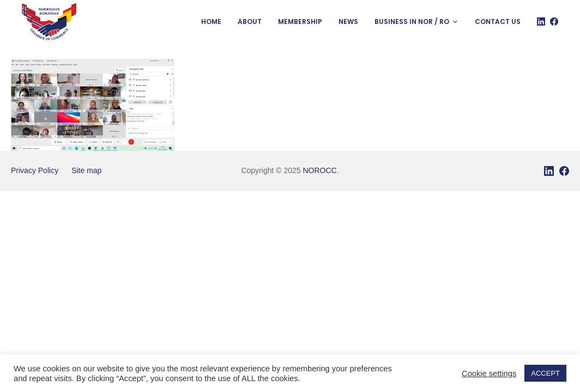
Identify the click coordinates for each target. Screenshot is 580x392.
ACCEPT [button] (545, 373)
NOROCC (319, 170)
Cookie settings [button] (489, 373)
